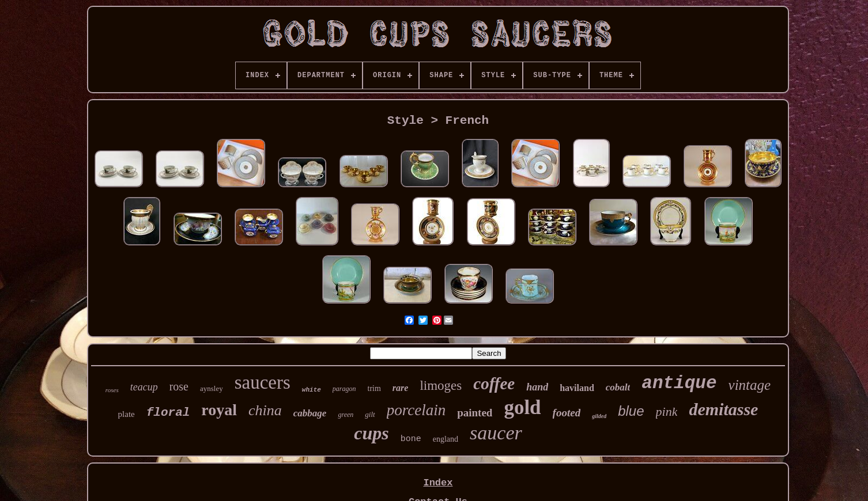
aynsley (212, 388)
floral (168, 413)
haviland (577, 388)
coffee (494, 384)
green (346, 415)
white (312, 390)
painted (475, 413)
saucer (496, 433)
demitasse (723, 409)
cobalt (618, 387)
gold (522, 407)
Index (438, 483)
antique (679, 383)
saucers (263, 382)
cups (371, 433)
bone (411, 439)
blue (631, 411)
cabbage (310, 413)
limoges (441, 386)
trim (374, 388)
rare (401, 388)
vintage (750, 385)
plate (127, 414)
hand (537, 387)
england (446, 439)
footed (567, 413)
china (265, 410)
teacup (144, 387)
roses (112, 390)
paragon (344, 389)
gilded (599, 416)
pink (667, 411)
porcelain (416, 410)
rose (179, 386)
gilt (370, 414)
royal (219, 410)
